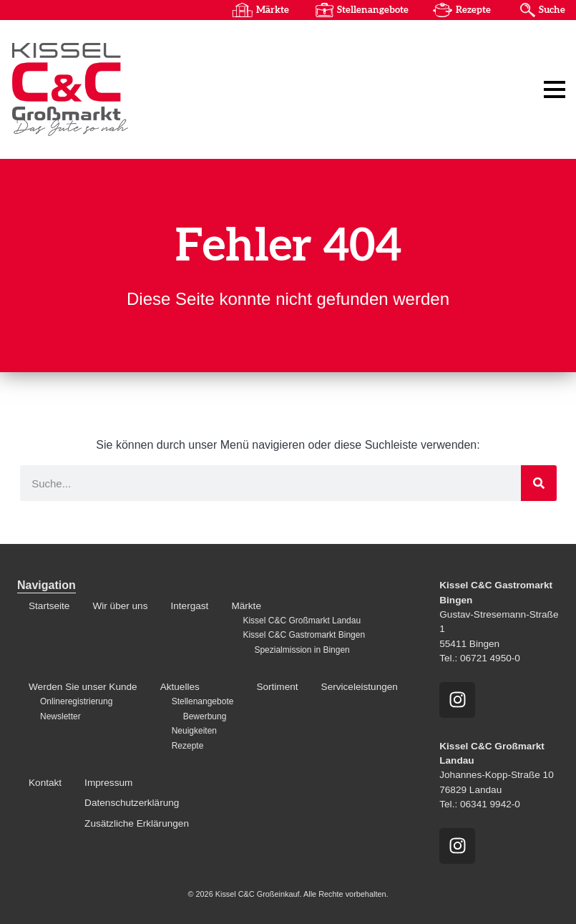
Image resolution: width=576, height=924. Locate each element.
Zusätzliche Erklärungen (137, 823)
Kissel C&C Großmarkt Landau (302, 621)
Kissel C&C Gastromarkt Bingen (304, 635)
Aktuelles (180, 687)
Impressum (108, 783)
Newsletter (60, 716)
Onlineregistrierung (76, 702)
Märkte (271, 10)
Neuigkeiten (194, 731)
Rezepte (473, 10)
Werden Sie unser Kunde (83, 687)
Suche (552, 10)
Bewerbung (205, 716)
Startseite (49, 606)
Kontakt (45, 783)
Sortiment (277, 687)
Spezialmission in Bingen (302, 650)
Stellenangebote (371, 10)
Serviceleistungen (360, 687)
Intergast (189, 606)
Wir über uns (120, 606)
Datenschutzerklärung (132, 803)
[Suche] (539, 483)
